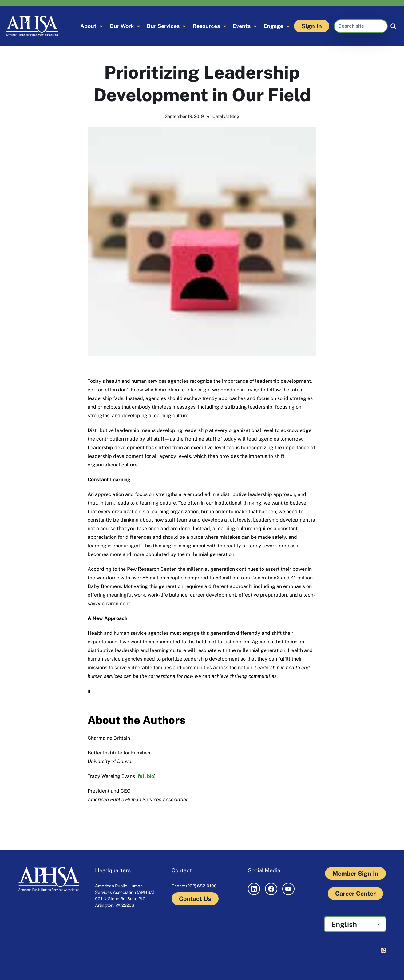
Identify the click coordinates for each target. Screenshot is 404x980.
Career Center (355, 893)
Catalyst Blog (226, 116)
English (344, 924)
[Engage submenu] (288, 26)
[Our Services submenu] (184, 26)
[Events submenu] (255, 26)
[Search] (393, 26)
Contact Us (195, 899)
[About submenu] (101, 26)
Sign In (312, 26)
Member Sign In (355, 873)
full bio (146, 776)
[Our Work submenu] (139, 26)
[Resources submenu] (225, 26)
